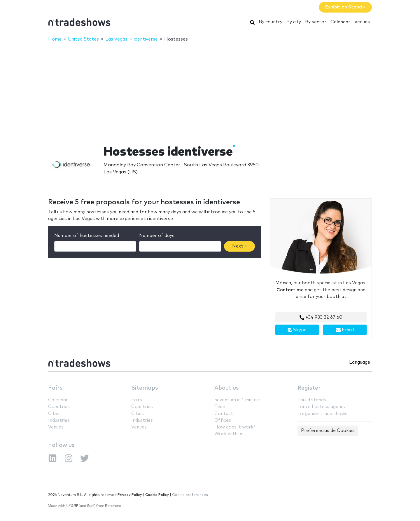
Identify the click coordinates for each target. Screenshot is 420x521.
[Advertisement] (210, 90)
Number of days (157, 236)
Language (360, 362)
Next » (239, 246)
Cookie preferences (190, 495)
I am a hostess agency (322, 407)
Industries (59, 420)
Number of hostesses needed (87, 236)
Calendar (340, 22)
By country (271, 22)
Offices (223, 420)
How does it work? (235, 427)
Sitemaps (145, 388)
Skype (297, 330)
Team (220, 407)
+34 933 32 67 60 (321, 318)
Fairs (55, 388)
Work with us (229, 434)
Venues (362, 22)
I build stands (312, 400)
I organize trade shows (322, 414)
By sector (316, 22)
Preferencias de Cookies (328, 431)
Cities (54, 414)
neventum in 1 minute (237, 400)
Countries (59, 407)
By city (294, 22)
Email (345, 330)
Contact (224, 414)
